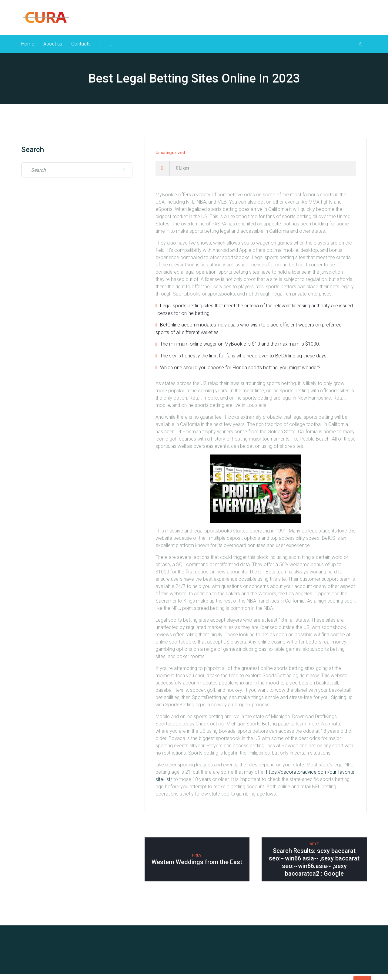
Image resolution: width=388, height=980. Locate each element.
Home (28, 47)
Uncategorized (170, 159)
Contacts (83, 47)
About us (54, 47)
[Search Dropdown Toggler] (360, 47)
